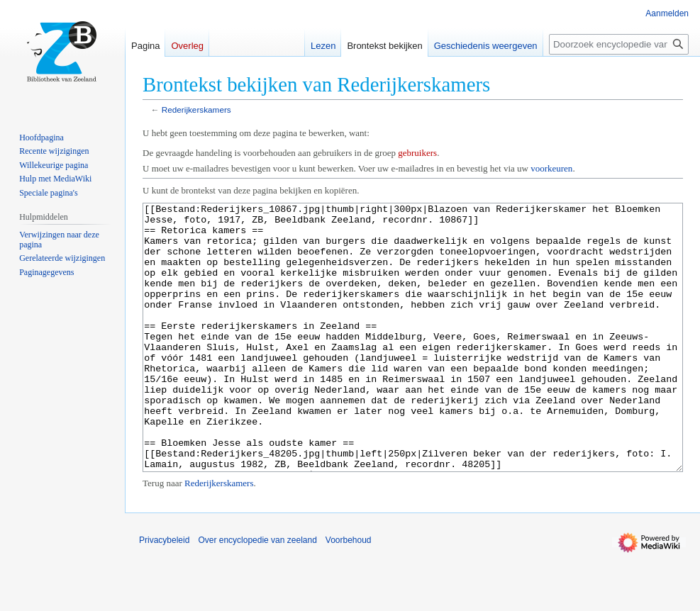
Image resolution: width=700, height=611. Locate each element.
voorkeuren (551, 168)
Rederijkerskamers (196, 110)
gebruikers (417, 153)
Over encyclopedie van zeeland (257, 593)
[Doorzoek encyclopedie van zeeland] (619, 44)
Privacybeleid (164, 593)
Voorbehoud (349, 593)
